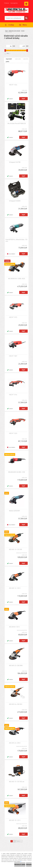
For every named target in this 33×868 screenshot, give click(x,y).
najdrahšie (26, 59)
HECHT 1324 (13, 85)
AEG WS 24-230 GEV (16, 704)
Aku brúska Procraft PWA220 (17, 123)
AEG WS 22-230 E (15, 743)
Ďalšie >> (19, 841)
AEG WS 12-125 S (15, 588)
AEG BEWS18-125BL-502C (17, 279)
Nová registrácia (14, 3)
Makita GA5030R (14, 511)
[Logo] (16, 10)
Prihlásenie (7, 3)
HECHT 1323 (13, 433)
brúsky (23, 31)
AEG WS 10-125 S (15, 820)
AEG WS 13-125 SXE (16, 549)
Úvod (6, 31)
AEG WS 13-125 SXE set (17, 782)
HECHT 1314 (13, 395)
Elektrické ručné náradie (14, 31)
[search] (26, 18)
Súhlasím (29, 864)
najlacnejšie (18, 59)
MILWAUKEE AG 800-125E (17, 472)
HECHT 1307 (13, 356)
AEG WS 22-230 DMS (16, 665)
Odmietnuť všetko (20, 864)
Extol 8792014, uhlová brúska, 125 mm (16, 240)
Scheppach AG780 (15, 162)
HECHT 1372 (13, 317)
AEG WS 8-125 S (14, 627)
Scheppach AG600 (15, 201)
